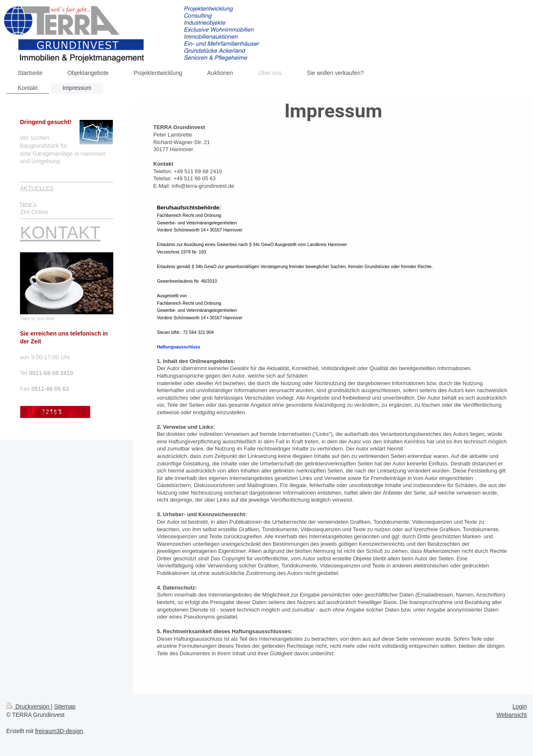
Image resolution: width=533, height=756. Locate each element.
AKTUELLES (37, 188)
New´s (28, 204)
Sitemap (65, 706)
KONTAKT (60, 233)
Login (520, 706)
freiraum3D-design (59, 731)
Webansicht (512, 715)
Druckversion (29, 706)
